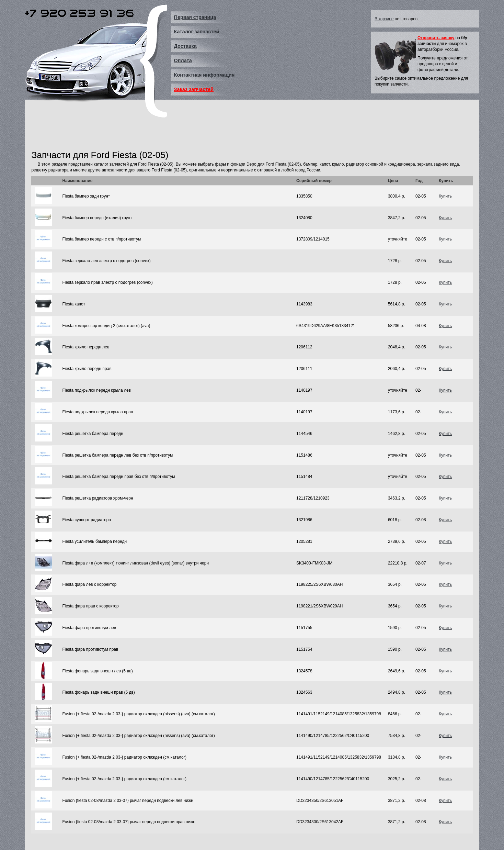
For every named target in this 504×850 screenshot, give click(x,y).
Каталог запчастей (197, 32)
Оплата (183, 60)
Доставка (185, 46)
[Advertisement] (156, 132)
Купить (445, 196)
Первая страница (195, 17)
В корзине (384, 19)
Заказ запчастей (194, 89)
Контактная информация (204, 75)
